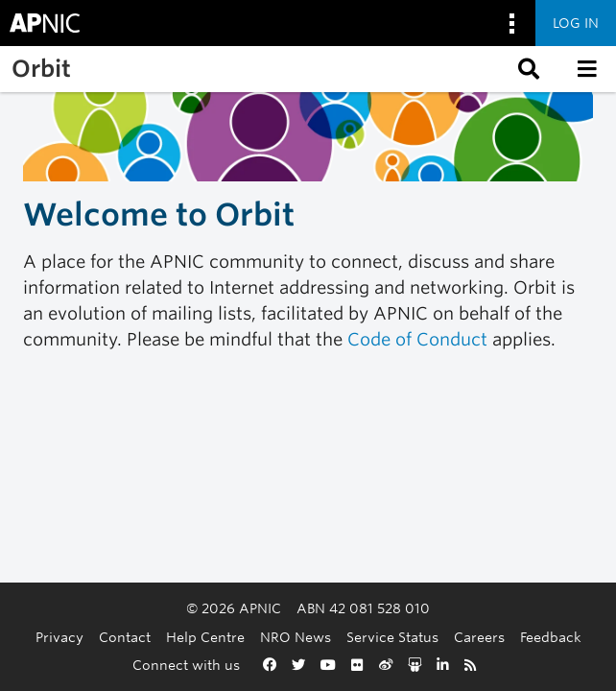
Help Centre (205, 637)
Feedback (551, 637)
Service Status (392, 637)
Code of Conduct (417, 339)
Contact (125, 637)
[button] (527, 69)
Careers (479, 637)
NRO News (296, 637)
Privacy (59, 637)
